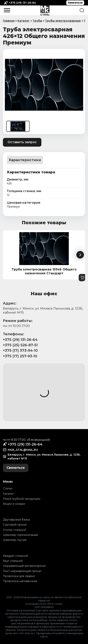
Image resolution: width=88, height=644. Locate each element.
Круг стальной (13, 561)
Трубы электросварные (63, 21)
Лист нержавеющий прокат (22, 571)
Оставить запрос (22, 142)
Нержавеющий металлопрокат (24, 566)
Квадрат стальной (15, 556)
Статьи (8, 488)
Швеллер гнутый (15, 540)
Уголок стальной (14, 530)
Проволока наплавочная (20, 581)
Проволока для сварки (19, 576)
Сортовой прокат (15, 525)
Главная (9, 21)
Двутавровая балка (16, 520)
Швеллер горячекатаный (20, 535)
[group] (44, 85)
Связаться (75, 3)
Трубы (37, 21)
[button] (80, 255)
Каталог (24, 21)
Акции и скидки (14, 504)
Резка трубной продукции (22, 499)
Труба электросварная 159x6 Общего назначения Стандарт (44, 271)
